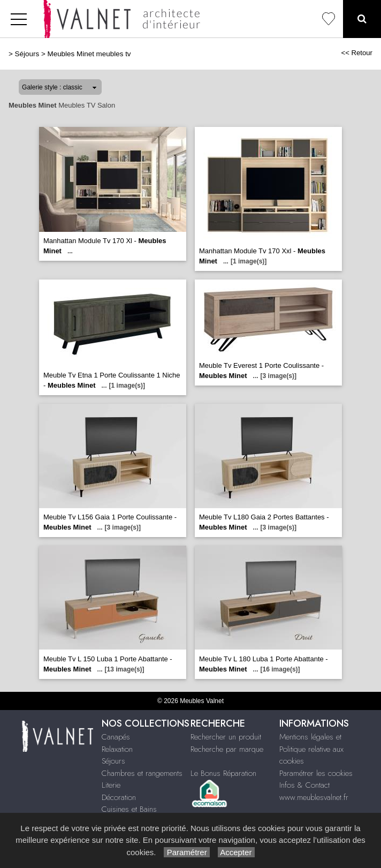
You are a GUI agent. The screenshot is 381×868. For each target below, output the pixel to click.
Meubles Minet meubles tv (89, 54)
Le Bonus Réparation (223, 773)
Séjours (27, 54)
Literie (111, 785)
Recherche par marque (227, 749)
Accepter (236, 852)
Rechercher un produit (226, 737)
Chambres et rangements (142, 773)
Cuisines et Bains (129, 809)
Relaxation (117, 749)
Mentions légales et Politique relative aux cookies (311, 749)
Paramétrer (186, 852)
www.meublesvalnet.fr (314, 797)
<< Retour (357, 53)
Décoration (119, 797)
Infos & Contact (304, 785)
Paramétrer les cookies (316, 773)
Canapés (116, 737)
